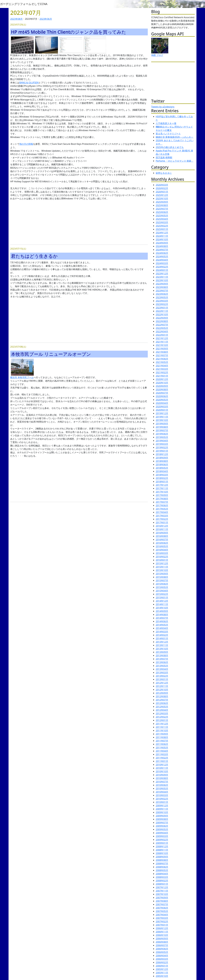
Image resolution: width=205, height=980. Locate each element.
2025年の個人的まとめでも (170, 147)
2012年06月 (162, 703)
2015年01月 (162, 597)
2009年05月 (162, 829)
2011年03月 (162, 754)
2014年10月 (162, 608)
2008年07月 (162, 863)
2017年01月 (162, 522)
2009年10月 (162, 812)
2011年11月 (162, 727)
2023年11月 (162, 277)
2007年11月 (162, 891)
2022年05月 (162, 328)
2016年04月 (162, 550)
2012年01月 (162, 720)
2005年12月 (162, 969)
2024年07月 (162, 250)
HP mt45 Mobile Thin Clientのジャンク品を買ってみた (69, 32)
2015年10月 (162, 570)
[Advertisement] (79, 222)
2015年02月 (162, 594)
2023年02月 (162, 304)
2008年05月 (162, 870)
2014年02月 (162, 635)
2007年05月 (162, 911)
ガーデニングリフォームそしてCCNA (24, 4)
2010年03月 (162, 795)
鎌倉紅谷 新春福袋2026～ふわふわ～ (175, 137)
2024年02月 (162, 267)
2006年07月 (162, 945)
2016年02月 (162, 557)
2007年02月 (162, 921)
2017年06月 (162, 505)
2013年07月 (162, 659)
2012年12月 (162, 683)
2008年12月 (162, 846)
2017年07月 (162, 502)
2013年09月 (162, 652)
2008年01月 (162, 884)
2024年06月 (162, 253)
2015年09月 (162, 574)
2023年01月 (162, 308)
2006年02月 (162, 962)
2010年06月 (162, 785)
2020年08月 (162, 389)
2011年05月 (162, 748)
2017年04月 (162, 512)
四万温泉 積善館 (164, 157)
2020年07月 (162, 393)
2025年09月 (162, 202)
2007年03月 (162, 918)
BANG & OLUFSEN (29, 83)
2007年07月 (162, 904)
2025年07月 (162, 209)
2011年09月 (162, 734)
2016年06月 (162, 543)
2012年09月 (162, 693)
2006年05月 (162, 952)
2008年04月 (162, 874)
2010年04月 (162, 792)
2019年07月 (162, 430)
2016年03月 (162, 553)
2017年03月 (162, 516)
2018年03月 (162, 475)
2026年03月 (162, 185)
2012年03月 (162, 713)
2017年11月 (162, 488)
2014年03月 (162, 632)
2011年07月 (162, 741)
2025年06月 (162, 212)
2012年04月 (162, 710)
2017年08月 (162, 499)
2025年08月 (162, 205)
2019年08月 (162, 427)
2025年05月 (162, 216)
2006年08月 (162, 942)
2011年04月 (162, 751)
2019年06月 (162, 434)
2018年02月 (162, 478)
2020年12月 (162, 379)
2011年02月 (162, 758)
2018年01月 (162, 482)
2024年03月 (162, 263)
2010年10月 (162, 771)
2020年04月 (162, 403)
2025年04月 (162, 219)
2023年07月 (162, 291)
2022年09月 (162, 318)
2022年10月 (162, 314)
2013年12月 (162, 642)
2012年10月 (162, 690)
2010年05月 (162, 788)
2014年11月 (162, 604)
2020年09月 (162, 386)
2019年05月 (162, 437)
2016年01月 (162, 560)
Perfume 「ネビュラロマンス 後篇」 (175, 161)
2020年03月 (162, 407)
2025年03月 (162, 222)
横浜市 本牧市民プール (22, 377)
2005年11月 (162, 973)
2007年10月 (162, 894)
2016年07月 (162, 540)
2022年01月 (162, 335)
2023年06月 (46, 19)
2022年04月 (162, 331)
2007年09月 (162, 898)
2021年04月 (162, 366)
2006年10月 (162, 935)
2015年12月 (162, 563)
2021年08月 (162, 352)
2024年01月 (162, 270)
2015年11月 (162, 567)
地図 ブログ (157, 55)
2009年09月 (162, 816)
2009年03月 (162, 836)
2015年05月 (162, 587)
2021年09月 (162, 349)
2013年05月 (162, 666)
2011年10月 (162, 730)
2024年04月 (162, 260)
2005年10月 (162, 976)
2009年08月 (162, 819)
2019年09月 (162, 424)
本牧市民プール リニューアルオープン (51, 354)
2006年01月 (162, 966)
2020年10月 (162, 383)
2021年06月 (162, 359)
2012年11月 (162, 686)
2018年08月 (162, 461)
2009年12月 (162, 806)
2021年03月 (162, 369)
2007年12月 (162, 887)
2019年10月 (162, 420)
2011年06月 (162, 744)
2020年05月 (162, 400)
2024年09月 (162, 243)
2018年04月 (162, 471)
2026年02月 (162, 188)
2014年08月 (162, 615)
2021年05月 (162, 362)
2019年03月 (162, 444)
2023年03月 (162, 301)
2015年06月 (162, 584)
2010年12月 (162, 765)
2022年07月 (162, 325)
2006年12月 (162, 928)
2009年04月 (162, 833)
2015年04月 (162, 591)
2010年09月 (162, 775)
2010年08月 (162, 778)
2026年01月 (162, 192)
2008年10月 (162, 853)
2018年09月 (162, 458)
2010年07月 (162, 782)
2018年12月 (162, 454)
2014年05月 (162, 625)
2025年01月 (162, 229)
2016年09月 (162, 533)
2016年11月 (162, 529)
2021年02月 (162, 372)
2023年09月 (162, 284)
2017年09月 (162, 495)
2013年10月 (162, 649)
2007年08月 (162, 901)
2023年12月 (162, 274)
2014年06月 (162, 621)
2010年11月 (162, 768)
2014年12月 (162, 601)
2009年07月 (162, 823)
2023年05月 (162, 297)
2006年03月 (162, 959)
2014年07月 (162, 618)
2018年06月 (162, 464)
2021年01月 (162, 376)
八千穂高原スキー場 (166, 123)
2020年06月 (162, 396)
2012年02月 (162, 717)
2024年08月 (162, 246)
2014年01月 (162, 638)
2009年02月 (162, 840)
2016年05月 (162, 546)
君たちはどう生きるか (34, 256)
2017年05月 (162, 509)
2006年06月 (162, 949)
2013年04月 (162, 669)
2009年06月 (162, 826)
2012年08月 (162, 696)
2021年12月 (162, 338)
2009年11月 (162, 809)
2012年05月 (162, 707)
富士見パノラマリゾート (168, 134)
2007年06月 (162, 908)
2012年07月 (162, 700)
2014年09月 (162, 611)
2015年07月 (162, 580)
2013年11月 (162, 645)
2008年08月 (162, 860)
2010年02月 (162, 799)
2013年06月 (162, 662)
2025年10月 (162, 199)
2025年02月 (162, 226)
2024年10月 (162, 239)
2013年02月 (162, 676)
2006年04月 (162, 956)
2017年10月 (162, 492)
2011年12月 (162, 724)
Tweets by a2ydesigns (163, 107)
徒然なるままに (164, 173)
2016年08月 (162, 536)
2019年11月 (162, 417)
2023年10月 (162, 280)
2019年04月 (162, 441)
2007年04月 (162, 915)
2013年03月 (162, 673)
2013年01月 (162, 679)
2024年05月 (162, 256)
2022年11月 (162, 311)
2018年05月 (162, 468)
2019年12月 (162, 413)
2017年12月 (162, 485)
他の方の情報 (26, 144)
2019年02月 (162, 447)
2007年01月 (162, 925)
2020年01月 (162, 410)
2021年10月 (162, 345)
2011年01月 (162, 761)
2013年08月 (162, 655)
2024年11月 (162, 236)
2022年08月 (162, 321)
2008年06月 (162, 867)
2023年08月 (16, 19)
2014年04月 (162, 628)
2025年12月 (162, 195)
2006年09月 (162, 939)
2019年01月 (162, 451)
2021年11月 (162, 342)
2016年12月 (162, 526)
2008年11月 (162, 850)
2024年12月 (162, 233)
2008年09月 (162, 857)
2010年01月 (162, 802)
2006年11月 (162, 932)
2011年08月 (162, 737)
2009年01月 (162, 843)
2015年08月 (162, 577)
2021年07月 (162, 355)
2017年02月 (162, 519)
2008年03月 (162, 877)
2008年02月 (162, 881)
